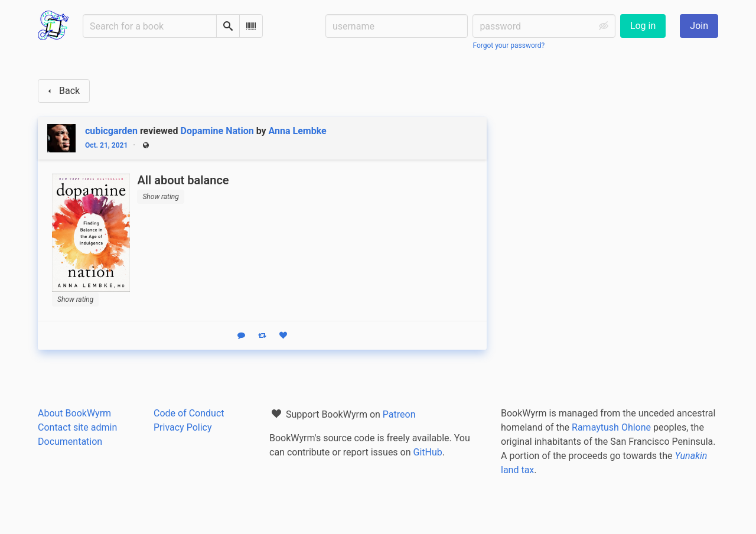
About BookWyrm (74, 413)
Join (699, 26)
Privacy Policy (183, 427)
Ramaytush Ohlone (611, 427)
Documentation (70, 442)
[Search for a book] (150, 26)
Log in (643, 26)
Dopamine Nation (217, 131)
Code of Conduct (189, 413)
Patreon (399, 414)
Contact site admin (77, 427)
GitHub (428, 452)
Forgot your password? (509, 45)
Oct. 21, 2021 (106, 145)
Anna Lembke (298, 131)
